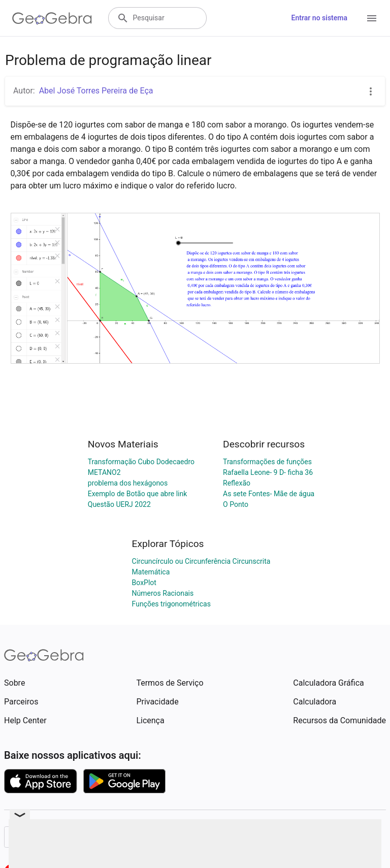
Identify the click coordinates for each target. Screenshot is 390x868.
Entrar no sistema (319, 18)
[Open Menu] (372, 18)
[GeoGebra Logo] (52, 18)
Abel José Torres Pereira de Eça (96, 91)
